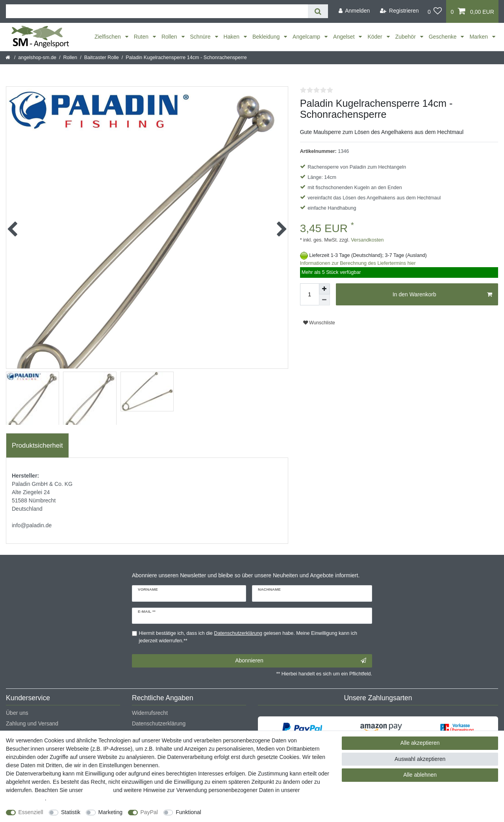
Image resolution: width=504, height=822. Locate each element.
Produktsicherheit (37, 445)
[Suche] (318, 11)
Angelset (345, 37)
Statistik (71, 812)
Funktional (188, 812)
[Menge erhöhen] (324, 289)
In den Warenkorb (442, 295)
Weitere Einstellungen (235, 812)
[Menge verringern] (324, 300)
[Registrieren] (399, 11)
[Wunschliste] (435, 11)
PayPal (149, 812)
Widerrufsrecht (150, 713)
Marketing (110, 812)
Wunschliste (319, 323)
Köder (375, 37)
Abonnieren (301, 661)
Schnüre (201, 37)
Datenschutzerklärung (159, 723)
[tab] (37, 446)
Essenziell (31, 812)
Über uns (17, 713)
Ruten (142, 37)
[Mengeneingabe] (309, 294)
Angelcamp (307, 37)
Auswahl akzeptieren (420, 759)
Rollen (170, 37)
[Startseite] (8, 58)
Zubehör (406, 37)
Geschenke (444, 37)
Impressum (98, 790)
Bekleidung (267, 37)
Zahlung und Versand (32, 723)
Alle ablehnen (420, 775)
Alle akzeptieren (420, 743)
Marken (479, 37)
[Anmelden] (354, 11)
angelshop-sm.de (37, 58)
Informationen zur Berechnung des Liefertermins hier (358, 263)
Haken (232, 37)
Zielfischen (108, 37)
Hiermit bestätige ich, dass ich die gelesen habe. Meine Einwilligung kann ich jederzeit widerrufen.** (248, 637)
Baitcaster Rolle (102, 58)
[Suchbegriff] (157, 11)
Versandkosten (367, 240)
